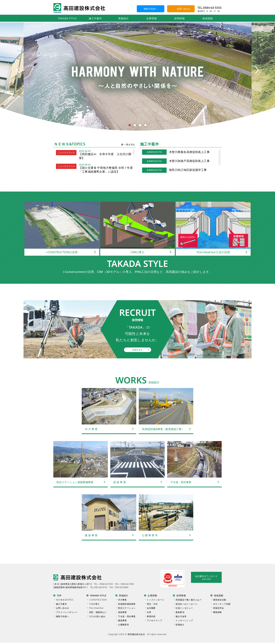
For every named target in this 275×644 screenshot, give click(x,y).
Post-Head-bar (96, 609)
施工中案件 (95, 18)
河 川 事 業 (91, 429)
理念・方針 (152, 604)
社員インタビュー (184, 609)
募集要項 (180, 613)
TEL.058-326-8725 (99, 587)
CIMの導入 (137, 252)
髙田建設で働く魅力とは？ (189, 600)
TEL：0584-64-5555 (104, 584)
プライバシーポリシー (67, 613)
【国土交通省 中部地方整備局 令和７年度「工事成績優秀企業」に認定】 (106, 170)
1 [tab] (130, 125)
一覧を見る (130, 145)
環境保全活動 (220, 600)
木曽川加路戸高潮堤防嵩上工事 (189, 161)
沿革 (149, 613)
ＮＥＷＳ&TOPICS (65, 600)
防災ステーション (127, 609)
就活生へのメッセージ (186, 604)
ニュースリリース (66, 153)
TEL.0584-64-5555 (210, 8)
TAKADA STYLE (67, 18)
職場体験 (217, 613)
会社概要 (151, 609)
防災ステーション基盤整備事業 (75, 482)
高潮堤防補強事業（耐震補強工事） (163, 429)
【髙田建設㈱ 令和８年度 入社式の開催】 (105, 156)
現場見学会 (219, 609)
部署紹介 (180, 626)
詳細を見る (137, 350)
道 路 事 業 (120, 482)
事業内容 (151, 617)
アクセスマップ (155, 621)
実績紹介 (123, 18)
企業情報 (152, 18)
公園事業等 (124, 626)
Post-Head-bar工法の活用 (213, 252)
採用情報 (180, 18)
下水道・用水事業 (181, 482)
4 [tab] (145, 125)
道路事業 (123, 613)
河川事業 (123, 600)
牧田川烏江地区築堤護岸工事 (188, 170)
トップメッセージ (156, 600)
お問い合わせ (183, 9)
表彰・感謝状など (98, 613)
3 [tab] (140, 125)
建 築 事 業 (91, 535)
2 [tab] (135, 125)
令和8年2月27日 (154, 152)
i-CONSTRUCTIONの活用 (62, 252)
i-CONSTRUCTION (98, 600)
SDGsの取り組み (97, 617)
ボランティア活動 (222, 604)
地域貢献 (208, 18)
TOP (59, 595)
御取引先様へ (150, 9)
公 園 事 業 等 (150, 535)
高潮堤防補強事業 (127, 604)
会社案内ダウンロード (206, 577)
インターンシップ (184, 621)
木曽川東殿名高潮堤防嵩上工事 (189, 152)
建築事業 (123, 621)
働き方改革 (181, 617)
